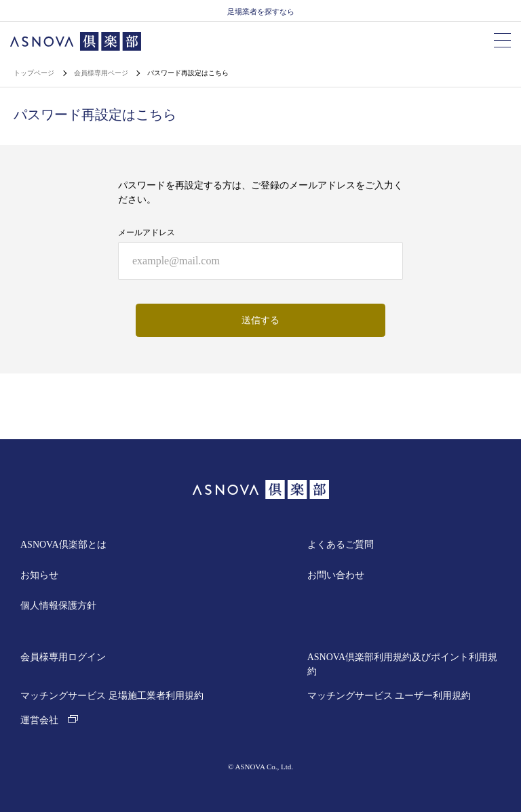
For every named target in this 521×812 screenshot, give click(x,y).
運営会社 (49, 720)
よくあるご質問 (341, 545)
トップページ (35, 73)
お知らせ (39, 575)
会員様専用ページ (102, 73)
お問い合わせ (336, 575)
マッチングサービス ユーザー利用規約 (389, 696)
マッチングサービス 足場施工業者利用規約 (112, 696)
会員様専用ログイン (63, 657)
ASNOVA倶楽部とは (63, 545)
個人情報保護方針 (58, 606)
